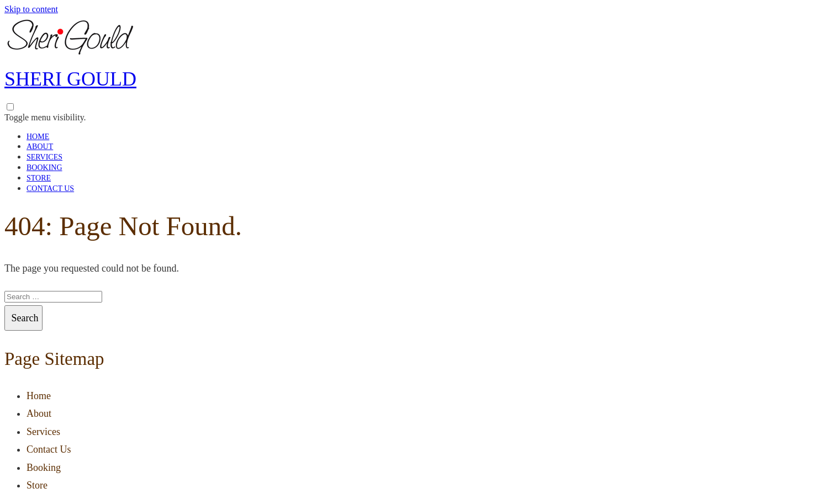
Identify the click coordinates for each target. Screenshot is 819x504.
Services (44, 157)
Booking (44, 168)
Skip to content (31, 9)
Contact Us (50, 189)
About (40, 147)
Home (38, 137)
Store (39, 178)
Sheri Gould (70, 79)
